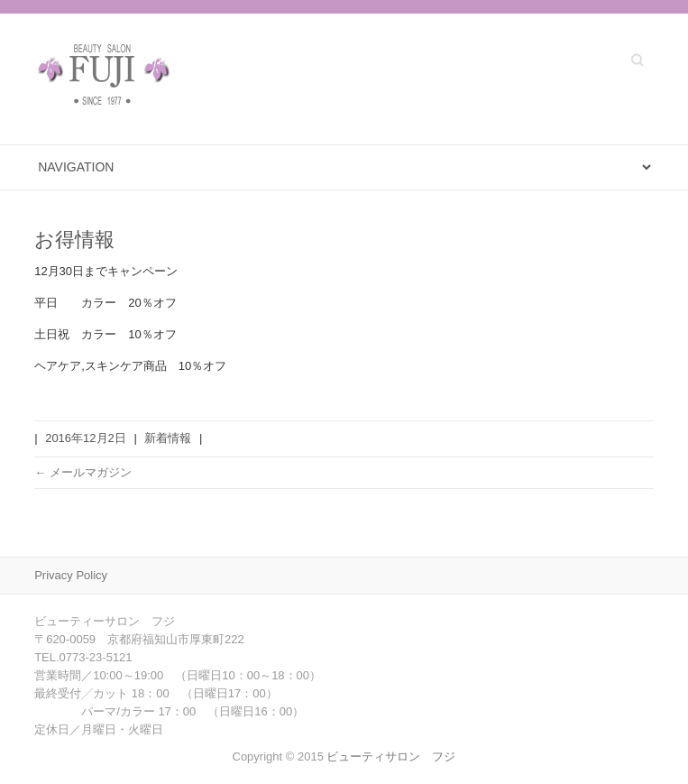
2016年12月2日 (86, 438)
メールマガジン (83, 472)
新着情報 (168, 438)
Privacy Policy (71, 575)
